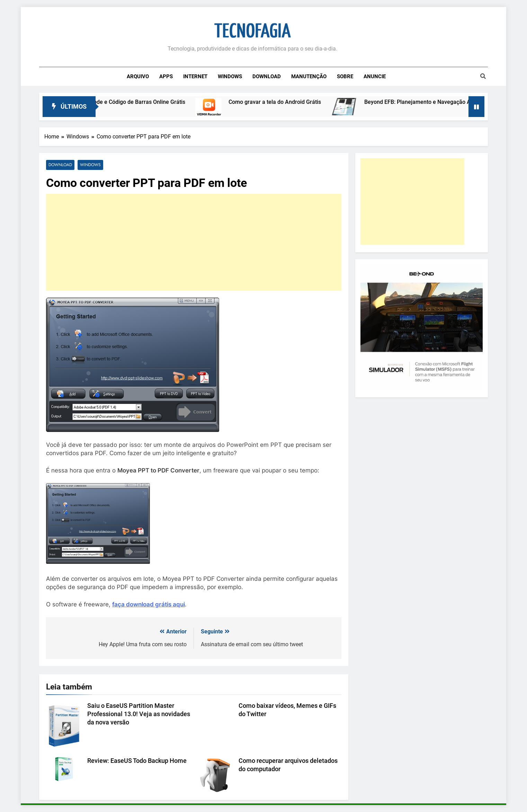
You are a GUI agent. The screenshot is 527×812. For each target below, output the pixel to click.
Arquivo (138, 76)
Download (267, 76)
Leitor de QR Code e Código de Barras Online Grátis (133, 102)
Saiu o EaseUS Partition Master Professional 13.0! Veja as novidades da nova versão (139, 714)
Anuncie (375, 76)
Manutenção (309, 76)
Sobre (345, 76)
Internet (195, 76)
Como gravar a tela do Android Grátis (287, 102)
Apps (166, 76)
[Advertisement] (194, 242)
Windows (230, 76)
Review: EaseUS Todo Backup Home (137, 761)
